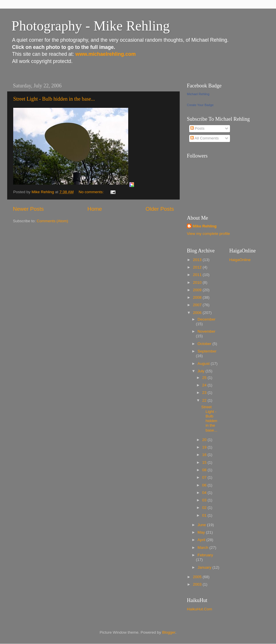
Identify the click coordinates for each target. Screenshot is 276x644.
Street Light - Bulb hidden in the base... (54, 99)
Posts (198, 128)
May (202, 532)
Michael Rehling (198, 94)
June (202, 525)
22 (205, 400)
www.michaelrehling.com (106, 54)
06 (205, 485)
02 (205, 508)
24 (205, 385)
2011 (198, 275)
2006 (198, 313)
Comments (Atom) (53, 221)
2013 (198, 260)
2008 (198, 297)
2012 (198, 267)
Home (95, 209)
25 (205, 378)
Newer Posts (28, 209)
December (206, 319)
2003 (198, 584)
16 (205, 455)
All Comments (205, 138)
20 (205, 440)
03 (205, 500)
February (205, 555)
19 (205, 447)
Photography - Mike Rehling (91, 26)
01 (205, 515)
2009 (198, 290)
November (206, 331)
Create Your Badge (200, 105)
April (202, 540)
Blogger (169, 632)
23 (205, 393)
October (205, 344)
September (207, 351)
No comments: (92, 192)
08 (205, 470)
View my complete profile (208, 234)
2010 (198, 282)
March (203, 548)
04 (205, 493)
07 (205, 477)
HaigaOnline (240, 260)
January (205, 567)
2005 (198, 577)
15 (205, 462)
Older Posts (160, 209)
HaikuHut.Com (200, 609)
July (202, 371)
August (204, 364)
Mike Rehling (205, 226)
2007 (198, 305)
